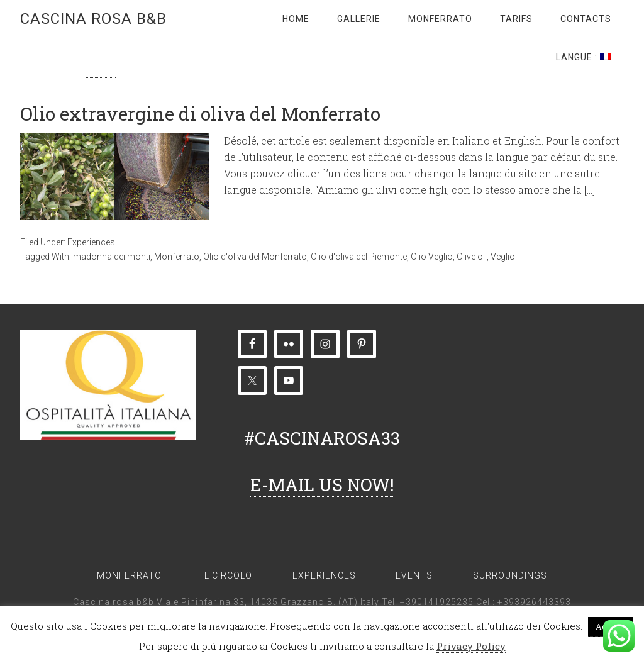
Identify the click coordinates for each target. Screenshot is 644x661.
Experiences (91, 242)
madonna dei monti (112, 257)
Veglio (503, 257)
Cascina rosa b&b (93, 19)
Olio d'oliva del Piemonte (359, 257)
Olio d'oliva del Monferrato (255, 257)
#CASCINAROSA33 (322, 438)
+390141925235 (437, 602)
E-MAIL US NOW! (322, 485)
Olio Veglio (432, 257)
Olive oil (472, 257)
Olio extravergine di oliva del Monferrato (200, 114)
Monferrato (177, 257)
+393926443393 (534, 602)
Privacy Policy (471, 646)
